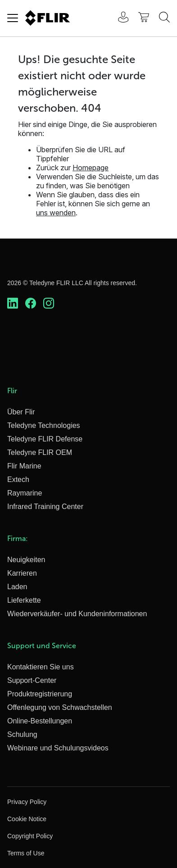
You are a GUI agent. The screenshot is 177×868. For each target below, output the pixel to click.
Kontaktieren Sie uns (41, 667)
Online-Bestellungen (40, 721)
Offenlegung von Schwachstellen (60, 707)
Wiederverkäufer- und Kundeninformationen (77, 614)
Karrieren (22, 573)
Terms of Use (26, 853)
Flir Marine (24, 466)
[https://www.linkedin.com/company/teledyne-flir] (13, 304)
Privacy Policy (27, 802)
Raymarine (25, 493)
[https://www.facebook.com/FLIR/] (31, 304)
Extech (18, 479)
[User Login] (118, 18)
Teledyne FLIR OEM (40, 452)
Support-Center (32, 680)
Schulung (22, 734)
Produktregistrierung (40, 694)
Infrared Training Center (45, 507)
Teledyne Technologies (44, 425)
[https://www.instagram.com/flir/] (49, 304)
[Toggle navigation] (13, 18)
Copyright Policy (30, 836)
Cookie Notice (27, 819)
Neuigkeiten (26, 560)
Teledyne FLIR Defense (45, 439)
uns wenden (56, 213)
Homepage (91, 168)
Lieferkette (24, 600)
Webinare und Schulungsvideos (58, 748)
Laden (17, 587)
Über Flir (21, 412)
